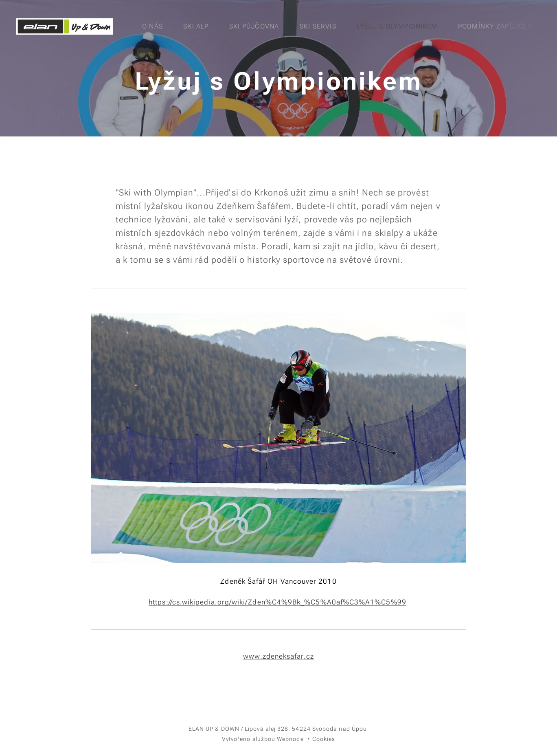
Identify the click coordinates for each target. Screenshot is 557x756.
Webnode (290, 739)
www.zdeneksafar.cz (278, 656)
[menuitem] (157, 26)
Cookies (324, 739)
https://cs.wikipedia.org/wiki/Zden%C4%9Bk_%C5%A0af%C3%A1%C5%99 (277, 602)
